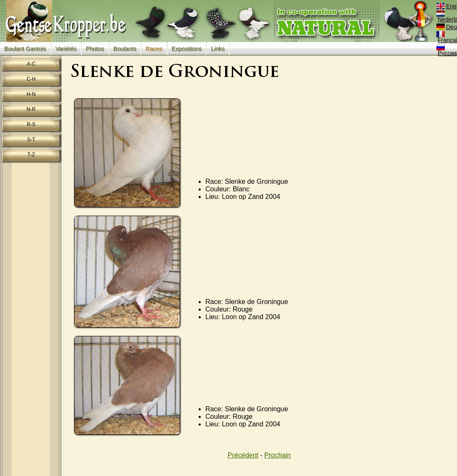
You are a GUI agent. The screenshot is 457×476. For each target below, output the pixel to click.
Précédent (243, 455)
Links (218, 49)
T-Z (31, 155)
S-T (31, 140)
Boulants (125, 49)
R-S (31, 124)
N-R (31, 109)
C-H (31, 79)
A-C (31, 64)
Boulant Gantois (25, 49)
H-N (31, 94)
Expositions (187, 49)
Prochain (278, 455)
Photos (95, 49)
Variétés (66, 49)
